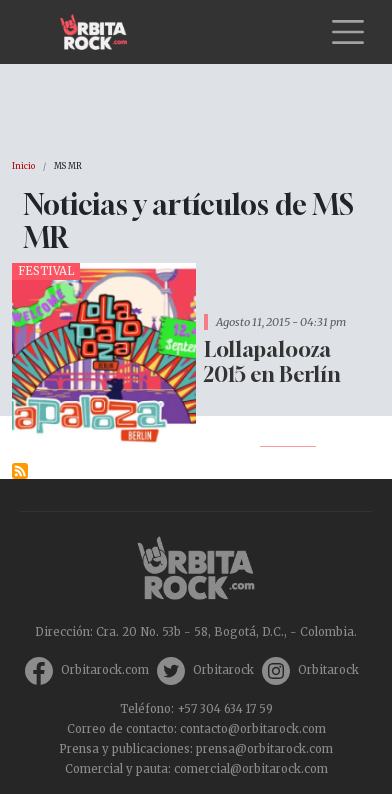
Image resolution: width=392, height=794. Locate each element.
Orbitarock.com (105, 670)
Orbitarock (223, 670)
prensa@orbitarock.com (264, 749)
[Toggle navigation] (348, 32)
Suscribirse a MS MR (20, 471)
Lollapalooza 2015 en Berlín (272, 362)
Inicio (23, 166)
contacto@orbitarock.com (253, 729)
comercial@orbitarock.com (251, 769)
